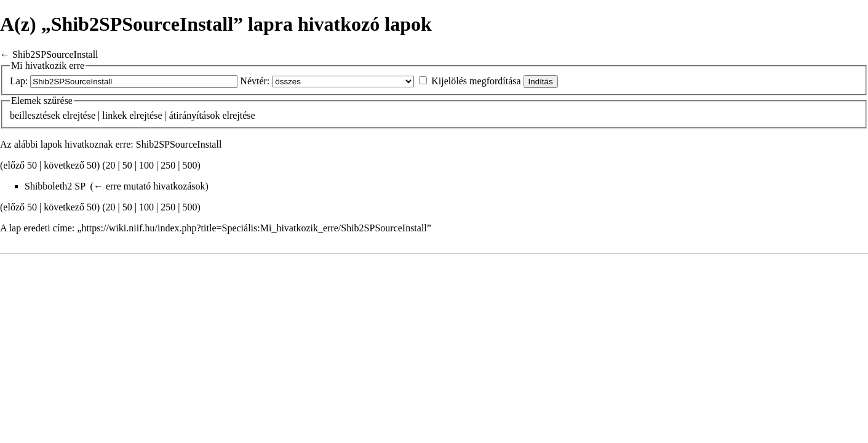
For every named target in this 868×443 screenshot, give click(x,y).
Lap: (19, 81)
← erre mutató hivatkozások (149, 186)
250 (168, 165)
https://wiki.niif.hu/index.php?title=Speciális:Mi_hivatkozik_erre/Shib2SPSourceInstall (254, 228)
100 (146, 165)
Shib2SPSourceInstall (55, 54)
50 (127, 165)
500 (189, 165)
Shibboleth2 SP (55, 186)
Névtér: (255, 81)
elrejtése (79, 115)
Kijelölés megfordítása (476, 81)
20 (111, 165)
